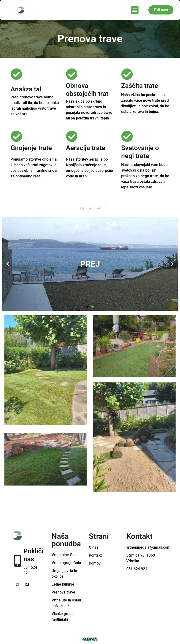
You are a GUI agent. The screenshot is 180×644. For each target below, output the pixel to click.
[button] (135, 10)
